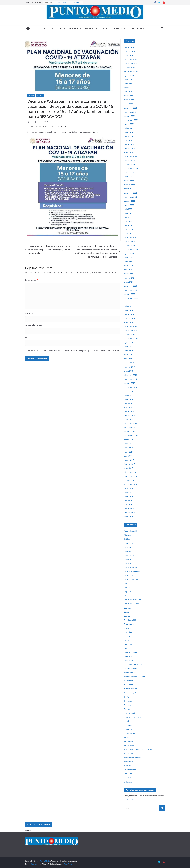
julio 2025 (128, 80)
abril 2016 (128, 504)
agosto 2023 (129, 173)
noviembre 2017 (131, 428)
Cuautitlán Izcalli (131, 580)
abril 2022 (128, 221)
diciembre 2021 (130, 237)
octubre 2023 (129, 165)
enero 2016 (129, 517)
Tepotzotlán (129, 745)
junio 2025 (128, 84)
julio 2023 (128, 177)
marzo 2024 (129, 144)
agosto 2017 (129, 440)
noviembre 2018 (131, 379)
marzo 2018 (129, 411)
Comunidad (129, 555)
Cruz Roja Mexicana (132, 571)
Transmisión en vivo (132, 758)
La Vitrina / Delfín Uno (133, 664)
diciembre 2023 (130, 156)
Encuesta (106, 28)
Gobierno (128, 644)
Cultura (127, 584)
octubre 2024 (129, 116)
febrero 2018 (129, 415)
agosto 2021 (129, 254)
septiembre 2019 (131, 339)
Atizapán (31, 96)
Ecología (127, 608)
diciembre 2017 (130, 424)
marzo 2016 (129, 508)
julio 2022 (128, 209)
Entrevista (128, 632)
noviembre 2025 (131, 63)
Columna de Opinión (133, 551)
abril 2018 (128, 407)
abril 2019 (128, 359)
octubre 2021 (129, 245)
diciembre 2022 (130, 193)
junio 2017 (128, 448)
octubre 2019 (129, 334)
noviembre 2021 (131, 241)
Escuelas (128, 636)
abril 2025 (128, 92)
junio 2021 (128, 262)
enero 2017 (129, 468)
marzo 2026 (129, 47)
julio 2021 (128, 258)
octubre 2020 (129, 294)
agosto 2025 (129, 75)
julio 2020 (128, 306)
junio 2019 (128, 351)
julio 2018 (128, 395)
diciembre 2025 (130, 59)
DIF (125, 596)
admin (32, 122)
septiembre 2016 (131, 484)
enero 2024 (129, 152)
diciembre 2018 (130, 375)
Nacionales (129, 681)
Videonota (128, 782)
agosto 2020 (129, 302)
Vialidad (127, 778)
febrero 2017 (129, 464)
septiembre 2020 (131, 298)
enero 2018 (129, 419)
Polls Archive (129, 799)
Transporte (129, 762)
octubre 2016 (129, 480)
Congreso (74, 28)
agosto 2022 (129, 205)
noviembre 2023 (131, 160)
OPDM (127, 697)
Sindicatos (128, 729)
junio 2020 (128, 310)
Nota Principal (130, 693)
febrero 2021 (129, 278)
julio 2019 (128, 347)
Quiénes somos (121, 28)
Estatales (128, 640)
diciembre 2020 (130, 286)
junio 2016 (128, 496)
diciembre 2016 (130, 472)
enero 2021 (129, 282)
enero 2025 (129, 104)
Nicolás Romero (131, 689)
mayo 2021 (129, 266)
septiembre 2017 (131, 436)
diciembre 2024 (130, 108)
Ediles (127, 612)
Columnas (90, 28)
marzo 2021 (129, 274)
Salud (126, 721)
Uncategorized (130, 770)
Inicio (46, 28)
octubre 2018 (129, 383)
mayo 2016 (129, 500)
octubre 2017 (129, 432)
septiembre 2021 (131, 249)
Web (27, 337)
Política (127, 709)
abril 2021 (128, 270)
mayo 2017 (129, 452)
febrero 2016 (129, 513)
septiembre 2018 (131, 387)
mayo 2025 (129, 88)
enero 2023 (129, 189)
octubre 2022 (129, 201)
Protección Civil (130, 713)
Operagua (128, 701)
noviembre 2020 (131, 290)
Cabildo (127, 539)
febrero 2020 (129, 318)
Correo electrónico (35, 325)
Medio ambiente (131, 673)
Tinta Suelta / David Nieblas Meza (138, 749)
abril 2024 (128, 140)
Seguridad (128, 725)
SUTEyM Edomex (131, 733)
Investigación (129, 660)
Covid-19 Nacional (132, 567)
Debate (127, 588)
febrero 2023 (129, 185)
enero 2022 (129, 233)
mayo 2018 (129, 403)
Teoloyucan (129, 741)
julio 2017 (128, 444)
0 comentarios (53, 122)
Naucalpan (129, 685)
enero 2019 (129, 371)
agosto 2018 (129, 391)
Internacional (130, 656)
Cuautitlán (128, 575)
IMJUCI (127, 648)
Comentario (31, 280)
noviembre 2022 (131, 197)
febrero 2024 (129, 148)
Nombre (30, 313)
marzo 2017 (129, 460)
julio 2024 (128, 128)
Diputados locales (131, 604)
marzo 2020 (129, 314)
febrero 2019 (129, 367)
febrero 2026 (129, 51)
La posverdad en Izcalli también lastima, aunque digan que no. (66, 4)
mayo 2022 (129, 217)
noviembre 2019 (131, 330)
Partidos (127, 705)
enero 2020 (129, 322)
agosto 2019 (129, 343)
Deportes (128, 592)
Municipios (57, 28)
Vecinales (128, 774)
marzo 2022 (129, 225)
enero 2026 (129, 55)
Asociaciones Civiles (132, 531)
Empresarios (129, 624)
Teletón (127, 737)
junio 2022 (128, 213)
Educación (128, 616)
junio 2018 (128, 399)
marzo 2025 (129, 96)
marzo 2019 (129, 363)
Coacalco (128, 547)
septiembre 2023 (131, 169)
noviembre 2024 (131, 112)
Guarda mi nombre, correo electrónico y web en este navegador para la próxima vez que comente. (74, 350)
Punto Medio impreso (133, 717)
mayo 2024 (129, 136)
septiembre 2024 (131, 120)
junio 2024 (128, 132)
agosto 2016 (129, 488)
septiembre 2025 (131, 71)
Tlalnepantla (129, 754)
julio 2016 (128, 492)
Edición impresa (140, 28)
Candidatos (129, 543)
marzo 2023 (129, 181)
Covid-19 (40, 96)
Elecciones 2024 (131, 620)
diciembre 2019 (130, 326)
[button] (64, 28)
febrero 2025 (129, 100)
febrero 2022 (129, 229)
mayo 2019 (129, 355)
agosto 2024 (129, 124)
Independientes (131, 652)
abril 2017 (128, 456)
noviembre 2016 (131, 476)
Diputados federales (132, 600)
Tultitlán (128, 766)
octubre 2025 (129, 67)
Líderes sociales (131, 669)
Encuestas (128, 628)
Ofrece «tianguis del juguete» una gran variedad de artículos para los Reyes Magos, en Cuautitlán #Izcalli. (48, 250)
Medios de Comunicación (134, 677)
